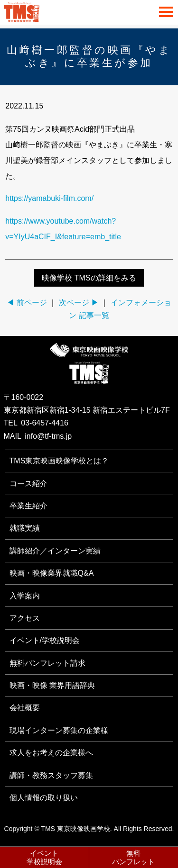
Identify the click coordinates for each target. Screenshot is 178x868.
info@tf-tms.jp (48, 436)
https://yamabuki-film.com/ (49, 198)
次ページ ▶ (79, 303)
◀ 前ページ (27, 303)
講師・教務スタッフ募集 (51, 775)
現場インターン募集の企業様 (59, 730)
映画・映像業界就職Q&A (52, 573)
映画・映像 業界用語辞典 (52, 685)
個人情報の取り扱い (44, 798)
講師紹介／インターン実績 (55, 551)
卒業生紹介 (28, 506)
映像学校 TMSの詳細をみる (89, 278)
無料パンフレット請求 (47, 663)
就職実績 (25, 528)
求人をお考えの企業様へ (51, 753)
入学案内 (25, 596)
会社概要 (25, 708)
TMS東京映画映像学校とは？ (59, 461)
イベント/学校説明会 (45, 640)
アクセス (25, 618)
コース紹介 (28, 484)
